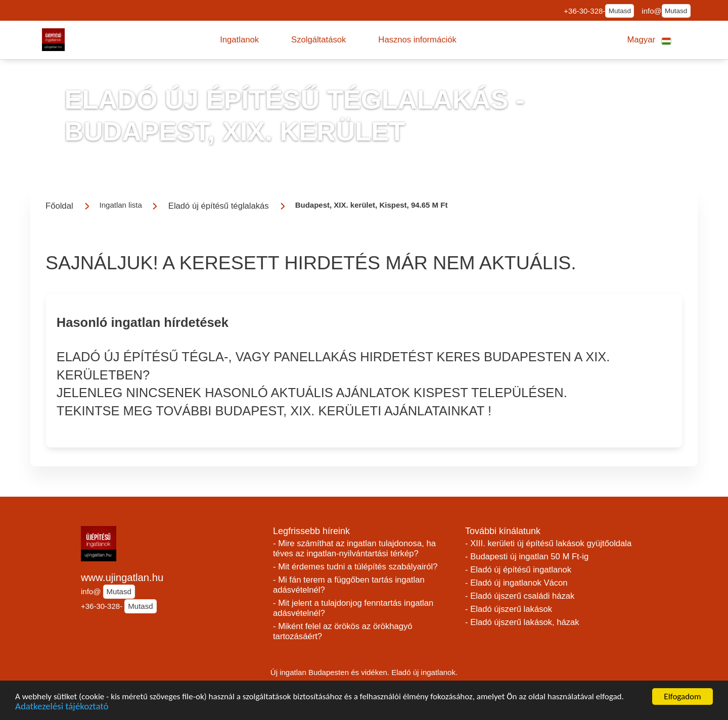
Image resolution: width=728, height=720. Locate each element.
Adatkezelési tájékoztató (62, 708)
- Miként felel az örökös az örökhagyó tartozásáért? (343, 631)
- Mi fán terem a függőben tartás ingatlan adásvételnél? (349, 585)
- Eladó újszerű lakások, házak (522, 622)
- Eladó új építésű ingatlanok (518, 570)
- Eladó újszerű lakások (509, 609)
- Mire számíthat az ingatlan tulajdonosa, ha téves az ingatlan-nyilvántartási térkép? (354, 548)
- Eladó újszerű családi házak (520, 596)
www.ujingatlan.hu (122, 578)
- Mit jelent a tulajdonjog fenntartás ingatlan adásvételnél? (353, 608)
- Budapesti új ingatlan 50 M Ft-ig (527, 557)
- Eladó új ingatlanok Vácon (516, 583)
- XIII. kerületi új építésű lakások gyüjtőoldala (548, 543)
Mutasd (620, 11)
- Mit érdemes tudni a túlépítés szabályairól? (355, 567)
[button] (239, 40)
